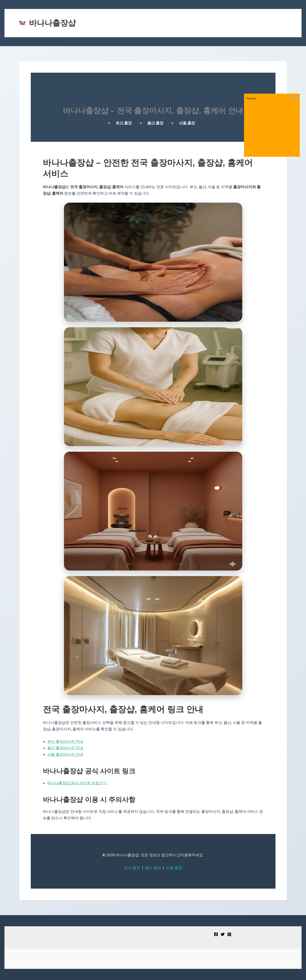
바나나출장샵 (52, 23)
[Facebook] (216, 934)
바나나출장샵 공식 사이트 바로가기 (77, 783)
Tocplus (251, 99)
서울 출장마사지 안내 (65, 754)
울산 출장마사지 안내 (65, 748)
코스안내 (106, 24)
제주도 (154, 24)
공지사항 (183, 25)
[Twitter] (223, 934)
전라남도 (220, 24)
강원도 (170, 24)
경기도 (138, 24)
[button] (123, 24)
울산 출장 (155, 123)
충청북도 (272, 24)
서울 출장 (187, 123)
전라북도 (238, 24)
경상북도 (203, 24)
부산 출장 (124, 123)
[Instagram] (229, 934)
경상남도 (187, 24)
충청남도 (255, 24)
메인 (93, 24)
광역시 (121, 24)
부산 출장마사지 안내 (65, 741)
